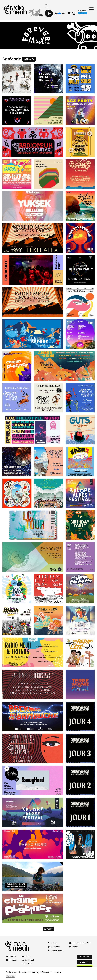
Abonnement (54, 947)
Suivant (49, 929)
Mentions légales (55, 950)
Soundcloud (28, 960)
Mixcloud (27, 964)
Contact (73, 947)
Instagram (11, 960)
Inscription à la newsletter (80, 943)
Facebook (11, 957)
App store (85, 962)
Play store (85, 957)
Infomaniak (83, 13)
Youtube (26, 957)
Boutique (52, 943)
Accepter (10, 976)
